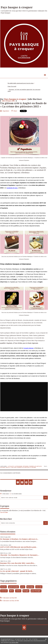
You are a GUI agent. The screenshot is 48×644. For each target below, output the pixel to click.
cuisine (18, 591)
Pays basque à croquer (17, 7)
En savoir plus (14, 642)
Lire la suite (4, 512)
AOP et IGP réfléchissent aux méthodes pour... (19, 547)
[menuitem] (21, 83)
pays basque (36, 591)
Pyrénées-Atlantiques (35, 466)
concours (13, 467)
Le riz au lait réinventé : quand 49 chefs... (17, 571)
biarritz (3, 587)
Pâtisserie (26, 466)
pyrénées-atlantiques (23, 467)
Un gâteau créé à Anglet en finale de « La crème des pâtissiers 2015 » (23, 105)
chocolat (39, 587)
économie (33, 467)
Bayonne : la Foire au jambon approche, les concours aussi (24, 90)
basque (26, 591)
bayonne (30, 587)
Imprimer (5, 111)
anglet (8, 467)
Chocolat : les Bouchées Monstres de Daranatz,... (20, 555)
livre (11, 591)
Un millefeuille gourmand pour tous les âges (21, 83)
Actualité (11, 466)
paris (23, 587)
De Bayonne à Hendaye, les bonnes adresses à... (19, 539)
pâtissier (3, 467)
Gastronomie (18, 466)
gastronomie (14, 587)
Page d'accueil (12, 86)
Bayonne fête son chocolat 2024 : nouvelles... (18, 563)
